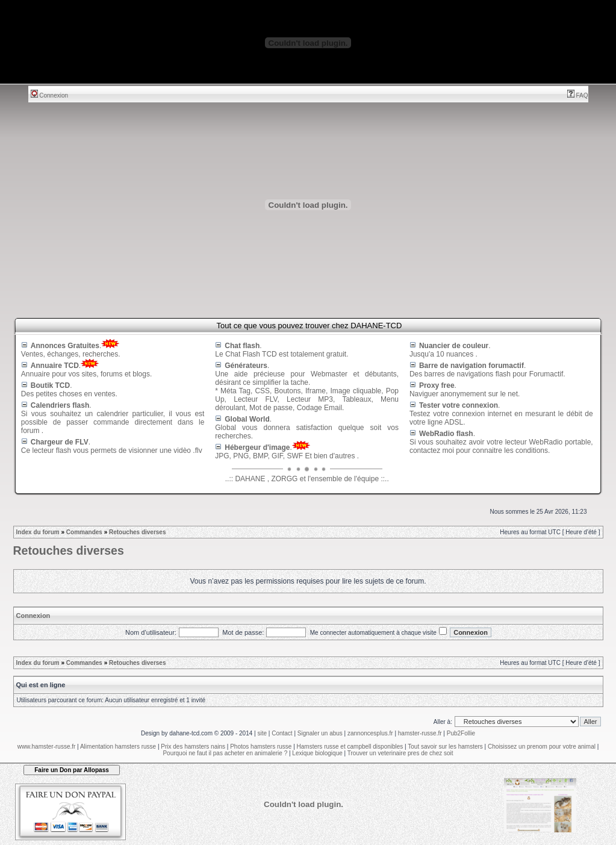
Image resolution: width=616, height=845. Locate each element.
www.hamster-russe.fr (47, 747)
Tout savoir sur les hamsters (445, 747)
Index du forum (38, 532)
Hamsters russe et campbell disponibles (350, 747)
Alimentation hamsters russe (118, 747)
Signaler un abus (320, 733)
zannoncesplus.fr (370, 733)
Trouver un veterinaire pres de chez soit (400, 753)
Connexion (50, 95)
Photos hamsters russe (261, 747)
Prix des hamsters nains (193, 747)
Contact (282, 733)
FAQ (578, 95)
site (262, 733)
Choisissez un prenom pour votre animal (542, 747)
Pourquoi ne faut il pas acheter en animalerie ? (225, 753)
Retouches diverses (138, 532)
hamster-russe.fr (420, 733)
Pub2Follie (461, 733)
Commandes (84, 532)
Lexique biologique (317, 753)
